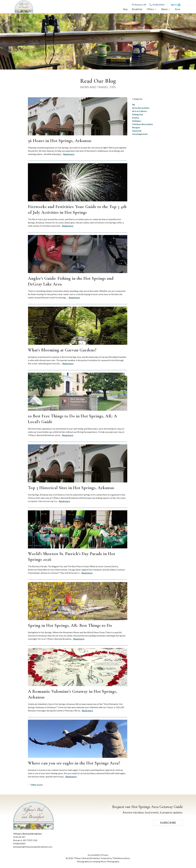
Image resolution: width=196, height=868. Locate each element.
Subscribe (168, 823)
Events (136, 118)
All (133, 105)
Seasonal (137, 131)
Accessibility (94, 855)
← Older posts (35, 785)
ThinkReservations (121, 858)
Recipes (136, 127)
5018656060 (157, 5)
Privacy (105, 855)
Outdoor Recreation (143, 124)
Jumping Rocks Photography (106, 861)
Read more (69, 154)
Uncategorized (140, 134)
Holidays (137, 121)
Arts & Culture (139, 111)
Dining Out (138, 114)
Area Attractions (141, 108)
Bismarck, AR (139, 5)
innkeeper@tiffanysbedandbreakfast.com (33, 847)
